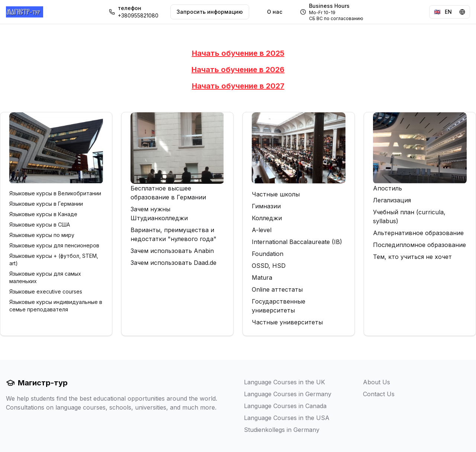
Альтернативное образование (418, 233)
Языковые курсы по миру (42, 235)
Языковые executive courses (46, 291)
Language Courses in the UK (284, 382)
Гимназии (266, 206)
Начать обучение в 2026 (238, 70)
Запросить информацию (210, 12)
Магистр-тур (37, 383)
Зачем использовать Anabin (172, 251)
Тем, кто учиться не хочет (412, 257)
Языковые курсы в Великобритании (55, 193)
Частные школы (276, 194)
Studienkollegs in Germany (282, 430)
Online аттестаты (277, 289)
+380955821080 (138, 15)
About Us (377, 382)
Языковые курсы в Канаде (43, 214)
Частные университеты (287, 322)
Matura (262, 278)
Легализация (392, 200)
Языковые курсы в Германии (46, 204)
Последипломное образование (419, 245)
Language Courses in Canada (285, 406)
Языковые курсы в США (40, 225)
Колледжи (267, 218)
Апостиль (387, 188)
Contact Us (379, 394)
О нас (275, 12)
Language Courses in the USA (287, 418)
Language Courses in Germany (288, 394)
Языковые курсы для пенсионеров (54, 245)
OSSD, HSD (269, 266)
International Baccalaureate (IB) (297, 242)
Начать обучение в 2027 (238, 86)
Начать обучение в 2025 (238, 53)
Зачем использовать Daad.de (173, 263)
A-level (262, 230)
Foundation (268, 254)
